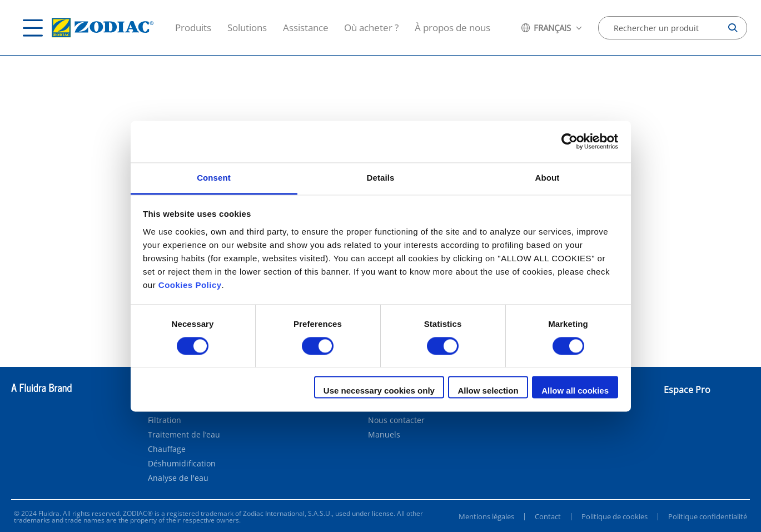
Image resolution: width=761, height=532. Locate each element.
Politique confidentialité (708, 516)
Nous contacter (396, 420)
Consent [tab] (214, 178)
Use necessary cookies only (379, 391)
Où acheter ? (371, 28)
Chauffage (167, 449)
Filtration (165, 420)
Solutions (247, 28)
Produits (193, 28)
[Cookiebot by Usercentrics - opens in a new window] (569, 141)
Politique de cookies (615, 516)
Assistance (306, 28)
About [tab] (548, 178)
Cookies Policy (190, 285)
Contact (548, 516)
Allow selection (488, 391)
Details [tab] (381, 178)
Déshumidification (182, 464)
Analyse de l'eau (178, 478)
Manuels (384, 435)
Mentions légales (486, 516)
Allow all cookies (575, 391)
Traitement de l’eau (184, 435)
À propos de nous (452, 28)
